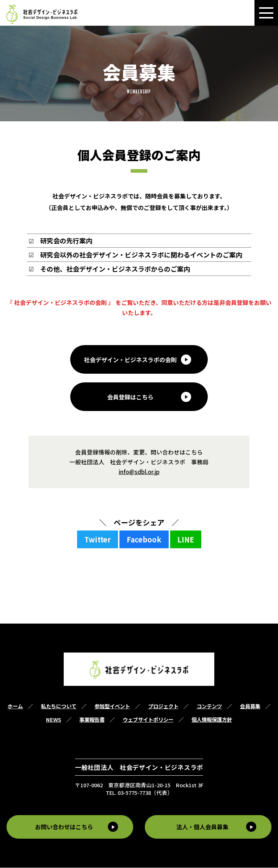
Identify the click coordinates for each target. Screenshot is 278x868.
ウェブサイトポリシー (148, 720)
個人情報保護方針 (212, 720)
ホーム (15, 707)
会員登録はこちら (130, 397)
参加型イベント (112, 707)
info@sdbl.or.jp (139, 472)
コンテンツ (209, 707)
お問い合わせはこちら (63, 827)
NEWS (54, 720)
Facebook (144, 540)
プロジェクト (163, 707)
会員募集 (250, 707)
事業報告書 (92, 720)
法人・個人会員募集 (203, 827)
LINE (186, 540)
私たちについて (59, 707)
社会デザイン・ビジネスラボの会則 (130, 360)
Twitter (98, 540)
